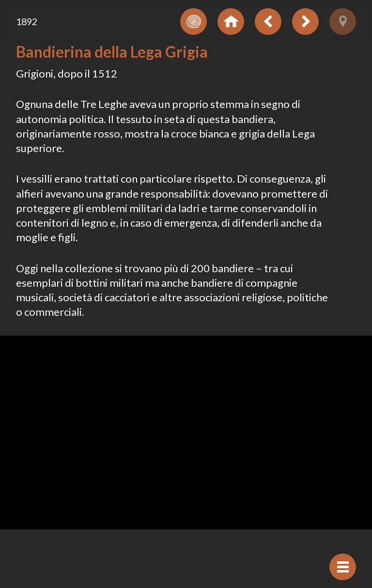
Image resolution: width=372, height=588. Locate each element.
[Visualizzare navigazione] (343, 567)
